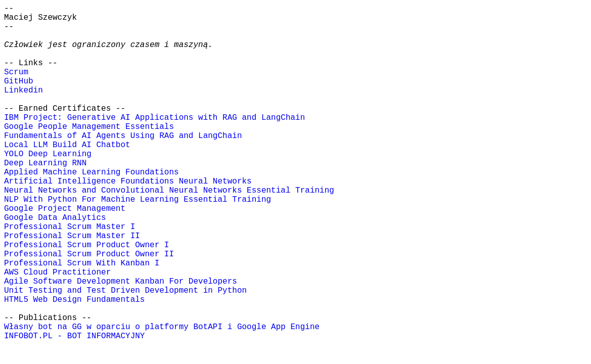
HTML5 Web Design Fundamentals (74, 300)
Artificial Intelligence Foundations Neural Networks (128, 181)
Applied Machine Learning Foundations (92, 172)
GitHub (19, 81)
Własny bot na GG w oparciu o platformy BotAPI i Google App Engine (162, 327)
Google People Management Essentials (89, 127)
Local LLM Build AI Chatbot (67, 145)
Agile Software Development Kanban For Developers (121, 282)
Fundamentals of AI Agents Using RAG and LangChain (123, 136)
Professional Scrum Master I (70, 227)
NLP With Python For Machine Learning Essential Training (138, 200)
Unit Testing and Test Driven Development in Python (125, 291)
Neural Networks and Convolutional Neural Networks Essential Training (169, 191)
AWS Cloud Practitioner (57, 272)
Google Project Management (65, 209)
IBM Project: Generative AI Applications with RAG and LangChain (154, 118)
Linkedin (24, 90)
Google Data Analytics (55, 218)
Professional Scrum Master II (72, 236)
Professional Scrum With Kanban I (82, 263)
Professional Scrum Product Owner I (86, 245)
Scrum (16, 72)
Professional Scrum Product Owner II (89, 254)
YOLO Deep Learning (48, 154)
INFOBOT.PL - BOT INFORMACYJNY (74, 336)
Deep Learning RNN (45, 163)
